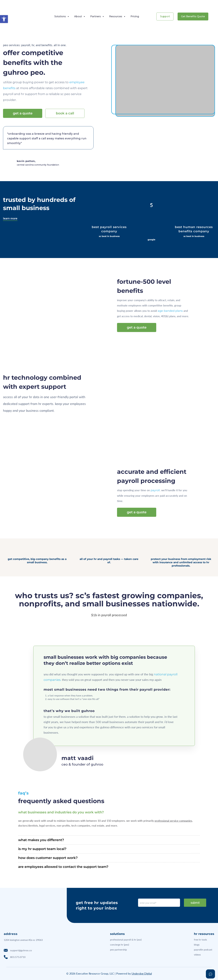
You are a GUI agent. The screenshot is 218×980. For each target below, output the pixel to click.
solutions (117, 934)
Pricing (135, 16)
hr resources (204, 934)
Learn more (10, 218)
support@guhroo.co (18, 950)
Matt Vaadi (78, 758)
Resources (117, 16)
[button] (4, 19)
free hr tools (200, 940)
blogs (197, 945)
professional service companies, (174, 821)
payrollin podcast (203, 950)
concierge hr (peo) (120, 945)
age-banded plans (170, 311)
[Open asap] (210, 974)
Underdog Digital (142, 973)
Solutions (62, 16)
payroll (155, 490)
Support (165, 16)
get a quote (23, 113)
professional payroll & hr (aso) (126, 940)
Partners (97, 16)
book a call (65, 113)
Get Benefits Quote (193, 16)
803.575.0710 (15, 957)
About (80, 16)
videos (197, 955)
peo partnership (118, 950)
